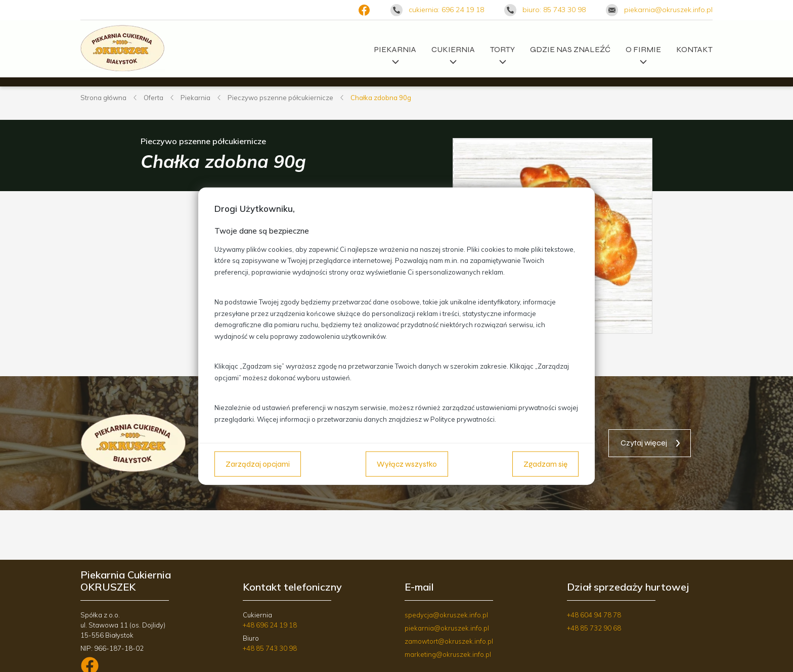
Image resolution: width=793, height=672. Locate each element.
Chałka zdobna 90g (381, 98)
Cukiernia (453, 52)
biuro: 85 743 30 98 (554, 10)
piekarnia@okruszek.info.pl (668, 10)
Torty (502, 52)
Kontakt (694, 49)
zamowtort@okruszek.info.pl (449, 641)
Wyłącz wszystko (407, 464)
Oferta (153, 98)
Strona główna (103, 98)
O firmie (643, 52)
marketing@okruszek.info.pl (448, 654)
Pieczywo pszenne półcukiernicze (280, 98)
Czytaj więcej (644, 443)
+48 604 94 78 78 (594, 615)
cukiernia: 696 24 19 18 (446, 10)
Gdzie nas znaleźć (570, 49)
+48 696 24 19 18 (270, 625)
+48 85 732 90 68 (594, 628)
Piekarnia (395, 52)
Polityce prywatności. (463, 419)
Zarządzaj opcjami (258, 464)
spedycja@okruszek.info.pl (446, 615)
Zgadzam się (545, 464)
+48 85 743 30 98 (270, 648)
